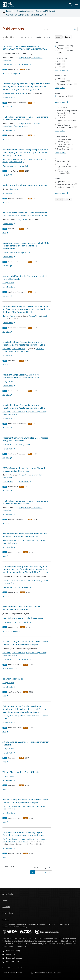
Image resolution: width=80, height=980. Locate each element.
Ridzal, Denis (21, 581)
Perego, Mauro (24, 58)
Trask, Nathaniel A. (22, 351)
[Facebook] (3, 968)
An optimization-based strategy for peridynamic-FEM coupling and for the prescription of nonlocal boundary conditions (26, 152)
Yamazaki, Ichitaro (21, 126)
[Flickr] (12, 968)
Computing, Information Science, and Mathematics (36, 11)
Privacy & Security (20, 927)
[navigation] (27, 37)
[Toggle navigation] (4, 13)
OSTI (9, 73)
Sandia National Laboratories (14, 938)
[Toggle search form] (70, 4)
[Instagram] (16, 968)
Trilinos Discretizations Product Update (21, 772)
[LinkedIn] (19, 968)
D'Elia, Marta (7, 159)
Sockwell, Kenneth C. (11, 445)
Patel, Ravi (40, 349)
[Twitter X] (6, 968)
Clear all (68, 37)
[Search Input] (59, 29)
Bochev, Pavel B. (20, 159)
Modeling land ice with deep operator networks (25, 185)
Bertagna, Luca (8, 93)
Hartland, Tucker (9, 316)
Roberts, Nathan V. (10, 253)
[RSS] (22, 968)
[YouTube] (9, 968)
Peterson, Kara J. (9, 583)
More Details (25, 64)
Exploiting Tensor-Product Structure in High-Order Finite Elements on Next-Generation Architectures (26, 246)
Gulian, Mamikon (18, 349)
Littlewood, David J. (16, 162)
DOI (4, 73)
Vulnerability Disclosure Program (48, 973)
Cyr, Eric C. (7, 349)
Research (10, 11)
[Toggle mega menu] (76, 4)
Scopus (17, 73)
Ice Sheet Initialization (13, 679)
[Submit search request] (75, 29)
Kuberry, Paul (8, 716)
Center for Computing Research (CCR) (26, 15)
